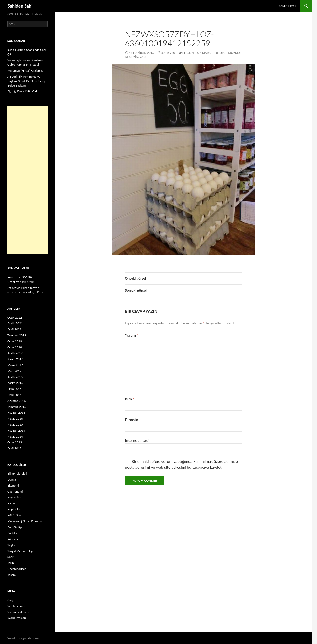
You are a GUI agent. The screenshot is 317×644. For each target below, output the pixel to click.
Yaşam (12, 575)
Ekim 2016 (14, 389)
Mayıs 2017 (15, 365)
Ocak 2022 (15, 317)
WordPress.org (17, 618)
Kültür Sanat (15, 515)
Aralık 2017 (15, 353)
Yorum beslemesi (18, 612)
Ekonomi (13, 485)
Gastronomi (15, 491)
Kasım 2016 (15, 383)
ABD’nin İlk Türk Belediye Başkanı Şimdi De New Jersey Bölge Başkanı (26, 81)
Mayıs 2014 (15, 436)
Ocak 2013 (15, 442)
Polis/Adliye (15, 527)
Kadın (11, 503)
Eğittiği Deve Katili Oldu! (23, 91)
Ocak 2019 (15, 341)
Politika (12, 533)
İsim (130, 399)
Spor (10, 557)
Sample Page (288, 6)
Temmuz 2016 (17, 407)
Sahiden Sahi (20, 6)
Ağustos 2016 (16, 401)
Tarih (11, 563)
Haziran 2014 (16, 430)
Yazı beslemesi (17, 606)
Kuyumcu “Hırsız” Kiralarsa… (26, 71)
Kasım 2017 (15, 359)
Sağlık (11, 545)
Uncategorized (17, 569)
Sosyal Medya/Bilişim (21, 551)
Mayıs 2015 (15, 424)
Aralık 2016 (15, 377)
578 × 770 (168, 53)
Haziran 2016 (16, 413)
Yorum (132, 335)
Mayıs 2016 (15, 419)
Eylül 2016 (14, 395)
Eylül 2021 (14, 329)
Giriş (10, 600)
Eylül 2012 (14, 448)
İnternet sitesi (137, 440)
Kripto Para (15, 509)
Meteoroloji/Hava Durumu (25, 521)
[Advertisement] (27, 180)
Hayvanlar (14, 497)
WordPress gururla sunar (23, 638)
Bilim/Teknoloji (17, 474)
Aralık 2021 (15, 323)
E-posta (133, 420)
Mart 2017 (14, 371)
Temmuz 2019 (17, 335)
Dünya (12, 480)
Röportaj (13, 539)
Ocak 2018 (15, 347)
